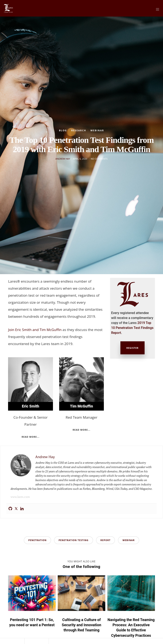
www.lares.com (20, 497)
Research (79, 130)
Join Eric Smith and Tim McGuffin (35, 330)
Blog (63, 130)
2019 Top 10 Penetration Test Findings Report (132, 328)
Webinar (97, 130)
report (106, 540)
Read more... (31, 437)
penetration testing (73, 540)
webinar (129, 540)
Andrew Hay (63, 177)
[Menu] (156, 9)
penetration (37, 540)
